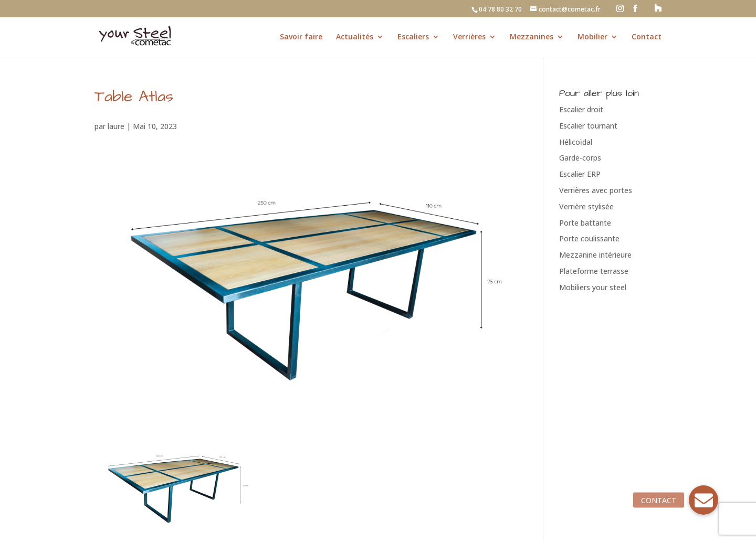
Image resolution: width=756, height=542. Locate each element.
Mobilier (592, 37)
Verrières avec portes (596, 190)
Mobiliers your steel (593, 287)
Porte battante (585, 223)
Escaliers (413, 37)
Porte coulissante (589, 238)
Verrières (469, 37)
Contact (647, 37)
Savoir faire (301, 37)
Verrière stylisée (586, 206)
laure (116, 126)
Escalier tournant (588, 126)
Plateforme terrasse (594, 271)
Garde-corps (580, 158)
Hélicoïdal (576, 142)
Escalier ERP (580, 174)
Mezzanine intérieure (595, 255)
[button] (703, 500)
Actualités (355, 37)
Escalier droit (581, 109)
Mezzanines (532, 37)
